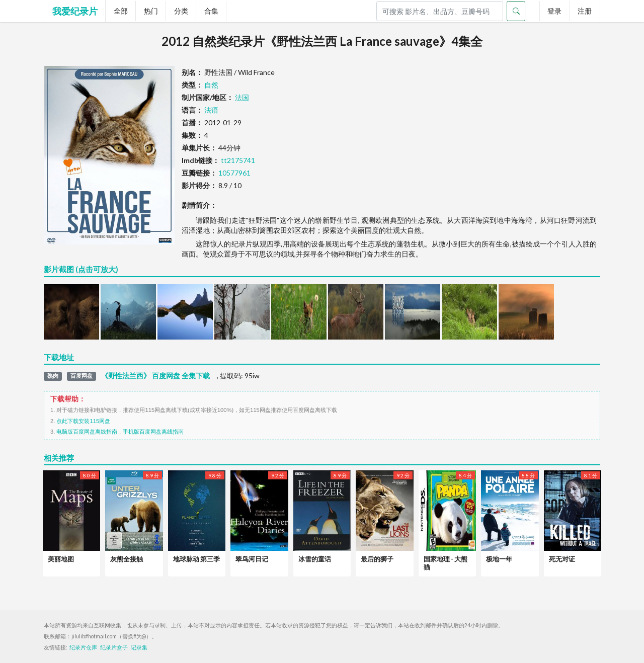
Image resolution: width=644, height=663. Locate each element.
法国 (242, 97)
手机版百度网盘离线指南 (153, 432)
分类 (181, 11)
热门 (151, 11)
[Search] (440, 11)
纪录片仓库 (83, 647)
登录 (554, 11)
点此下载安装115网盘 (83, 421)
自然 (211, 85)
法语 (211, 110)
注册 (585, 11)
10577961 (234, 173)
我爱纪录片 (75, 11)
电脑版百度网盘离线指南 (87, 432)
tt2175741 (238, 160)
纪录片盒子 (114, 647)
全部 (121, 11)
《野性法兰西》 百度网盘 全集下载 (155, 376)
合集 (211, 11)
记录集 (139, 647)
